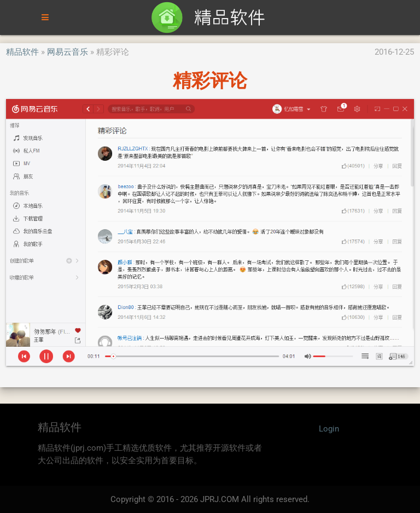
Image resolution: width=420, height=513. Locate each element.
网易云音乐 (68, 52)
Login (329, 429)
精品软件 (22, 52)
